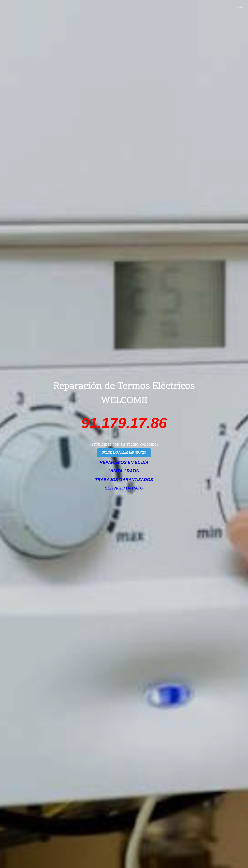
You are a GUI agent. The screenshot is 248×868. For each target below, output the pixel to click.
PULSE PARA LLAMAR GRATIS (124, 453)
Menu (242, 8)
